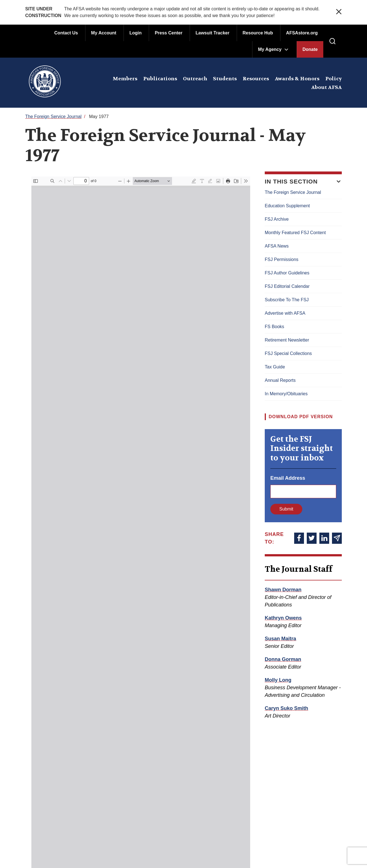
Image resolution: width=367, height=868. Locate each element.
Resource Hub (258, 33)
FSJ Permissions (282, 259)
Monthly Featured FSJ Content (295, 233)
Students (225, 79)
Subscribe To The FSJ (287, 300)
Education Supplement (287, 206)
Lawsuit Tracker (212, 33)
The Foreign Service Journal (53, 117)
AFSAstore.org (302, 33)
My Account (104, 33)
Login (136, 33)
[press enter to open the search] (333, 41)
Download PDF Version (301, 417)
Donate (310, 49)
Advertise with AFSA (285, 313)
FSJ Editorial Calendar (287, 286)
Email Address (288, 478)
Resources (256, 79)
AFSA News (277, 246)
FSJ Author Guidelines (287, 273)
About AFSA (327, 87)
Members (125, 79)
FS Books (274, 327)
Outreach (195, 79)
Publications (160, 79)
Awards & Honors (297, 79)
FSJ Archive (277, 219)
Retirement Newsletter (287, 340)
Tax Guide (275, 367)
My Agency (270, 49)
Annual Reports (280, 380)
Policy (334, 79)
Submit (286, 509)
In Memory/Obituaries (286, 394)
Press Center (169, 33)
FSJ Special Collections (288, 353)
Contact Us (66, 33)
